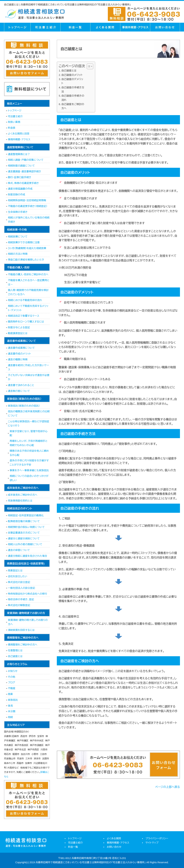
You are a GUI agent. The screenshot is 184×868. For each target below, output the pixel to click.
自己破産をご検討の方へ (73, 106)
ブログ (11, 682)
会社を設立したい (18, 576)
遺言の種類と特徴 (18, 359)
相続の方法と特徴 (18, 254)
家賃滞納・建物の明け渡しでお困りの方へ (28, 622)
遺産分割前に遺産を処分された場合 (27, 556)
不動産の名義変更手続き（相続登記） (28, 206)
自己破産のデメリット (72, 81)
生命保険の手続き (18, 212)
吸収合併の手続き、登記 (21, 599)
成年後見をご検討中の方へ (23, 495)
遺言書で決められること (21, 385)
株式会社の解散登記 (19, 605)
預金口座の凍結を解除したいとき (26, 260)
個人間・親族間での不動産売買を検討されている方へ (28, 292)
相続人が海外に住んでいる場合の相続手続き (29, 220)
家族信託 (13, 700)
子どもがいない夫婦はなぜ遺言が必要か (29, 377)
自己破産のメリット (72, 75)
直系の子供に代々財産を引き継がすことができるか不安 (29, 463)
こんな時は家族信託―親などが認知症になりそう (29, 424)
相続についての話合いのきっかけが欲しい (29, 478)
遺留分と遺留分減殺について (24, 538)
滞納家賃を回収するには (21, 630)
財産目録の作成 (17, 195)
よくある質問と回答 (19, 134)
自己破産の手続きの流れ (73, 98)
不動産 (12, 688)
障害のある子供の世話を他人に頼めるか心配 (29, 453)
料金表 (12, 128)
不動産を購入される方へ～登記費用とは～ (29, 282)
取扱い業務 (14, 122)
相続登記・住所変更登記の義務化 (26, 515)
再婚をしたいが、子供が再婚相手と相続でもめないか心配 (29, 443)
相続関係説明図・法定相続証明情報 (27, 200)
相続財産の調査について (21, 166)
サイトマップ (152, 843)
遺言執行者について (19, 391)
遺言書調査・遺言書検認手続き (25, 171)
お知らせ (13, 671)
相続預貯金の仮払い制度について (26, 527)
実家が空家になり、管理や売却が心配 (29, 433)
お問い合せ (165, 27)
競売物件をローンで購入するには (26, 322)
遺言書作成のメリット (19, 354)
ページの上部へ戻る (168, 787)
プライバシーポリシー (157, 838)
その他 (12, 677)
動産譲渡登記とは (18, 333)
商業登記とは (15, 571)
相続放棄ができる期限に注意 (24, 242)
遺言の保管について (19, 550)
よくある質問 (105, 27)
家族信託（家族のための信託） (24, 406)
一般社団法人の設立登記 (21, 588)
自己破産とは (69, 71)
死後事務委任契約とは (20, 501)
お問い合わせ (114, 847)
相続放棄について (18, 237)
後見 (10, 706)
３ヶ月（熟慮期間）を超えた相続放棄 (27, 248)
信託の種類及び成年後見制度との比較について (29, 413)
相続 (10, 717)
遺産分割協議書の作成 (20, 189)
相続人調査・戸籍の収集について (26, 160)
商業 (10, 694)
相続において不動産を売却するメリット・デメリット (28, 308)
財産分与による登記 (19, 327)
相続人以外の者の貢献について (25, 544)
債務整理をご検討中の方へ (23, 645)
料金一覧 (75, 27)
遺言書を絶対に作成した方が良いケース (28, 367)
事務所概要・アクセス (135, 27)
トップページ (17, 27)
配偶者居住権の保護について (24, 521)
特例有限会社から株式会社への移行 (27, 594)
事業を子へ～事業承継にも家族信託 (29, 470)
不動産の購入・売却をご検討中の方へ (28, 274)
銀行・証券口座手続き (20, 177)
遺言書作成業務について (21, 348)
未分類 (12, 711)
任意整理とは (15, 650)
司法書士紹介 (45, 27)
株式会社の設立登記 (19, 582)
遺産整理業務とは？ (19, 154)
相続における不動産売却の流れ (25, 300)
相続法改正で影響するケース (24, 316)
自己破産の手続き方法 (73, 90)
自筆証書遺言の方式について (24, 533)
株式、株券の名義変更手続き (23, 183)
